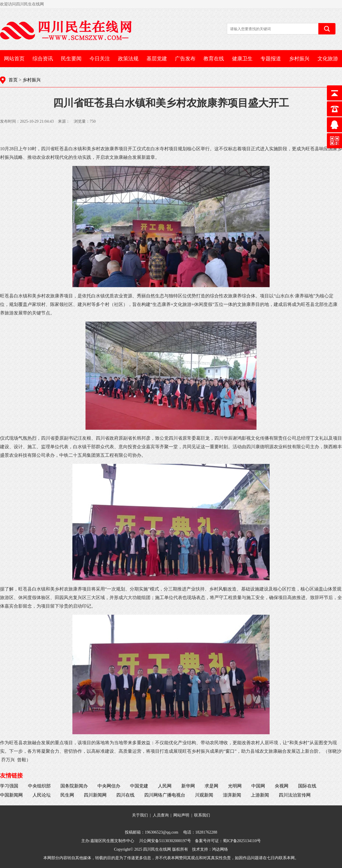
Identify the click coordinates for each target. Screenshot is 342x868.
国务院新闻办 (74, 786)
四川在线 (125, 795)
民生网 (67, 795)
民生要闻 (71, 59)
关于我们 (140, 815)
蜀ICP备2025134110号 (242, 841)
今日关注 (100, 59)
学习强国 (9, 786)
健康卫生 (242, 59)
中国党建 (139, 786)
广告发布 (185, 59)
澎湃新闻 (232, 795)
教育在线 (214, 59)
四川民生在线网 (157, 849)
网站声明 (181, 815)
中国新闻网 (11, 795)
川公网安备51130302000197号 (165, 841)
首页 (13, 80)
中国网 (258, 786)
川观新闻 (204, 795)
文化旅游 (328, 59)
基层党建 (157, 59)
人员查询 (161, 815)
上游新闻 (260, 795)
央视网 (282, 786)
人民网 (165, 786)
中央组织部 (39, 786)
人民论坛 (42, 795)
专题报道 (271, 59)
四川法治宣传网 (295, 795)
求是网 (211, 786)
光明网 (235, 786)
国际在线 (307, 786)
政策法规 (128, 59)
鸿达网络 (220, 849)
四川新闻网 (95, 795)
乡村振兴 (299, 59)
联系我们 (202, 815)
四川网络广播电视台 (165, 795)
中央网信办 (109, 786)
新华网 (188, 786)
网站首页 (14, 59)
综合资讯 (43, 59)
